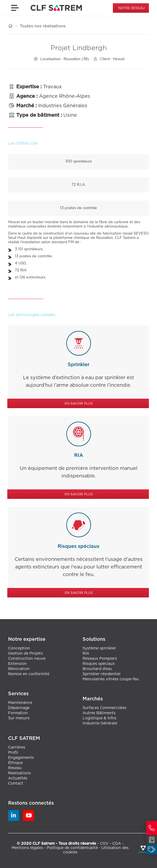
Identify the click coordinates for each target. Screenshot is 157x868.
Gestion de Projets (25, 654)
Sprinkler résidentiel (102, 674)
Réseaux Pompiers (100, 659)
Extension (17, 664)
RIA (86, 654)
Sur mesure (19, 718)
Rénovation (19, 669)
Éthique (15, 763)
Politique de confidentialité (72, 848)
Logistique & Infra (99, 718)
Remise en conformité (29, 674)
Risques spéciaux (99, 664)
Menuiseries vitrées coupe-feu (111, 679)
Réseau (15, 768)
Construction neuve (27, 659)
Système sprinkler (99, 648)
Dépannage (19, 708)
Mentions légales (27, 848)
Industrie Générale (100, 723)
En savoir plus (79, 404)
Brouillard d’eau (97, 669)
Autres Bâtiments (99, 713)
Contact (16, 784)
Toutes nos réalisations (43, 26)
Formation (18, 713)
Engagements (21, 758)
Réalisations (19, 773)
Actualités (18, 778)
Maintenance (20, 703)
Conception (19, 648)
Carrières (17, 747)
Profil (13, 753)
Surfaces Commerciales (104, 708)
